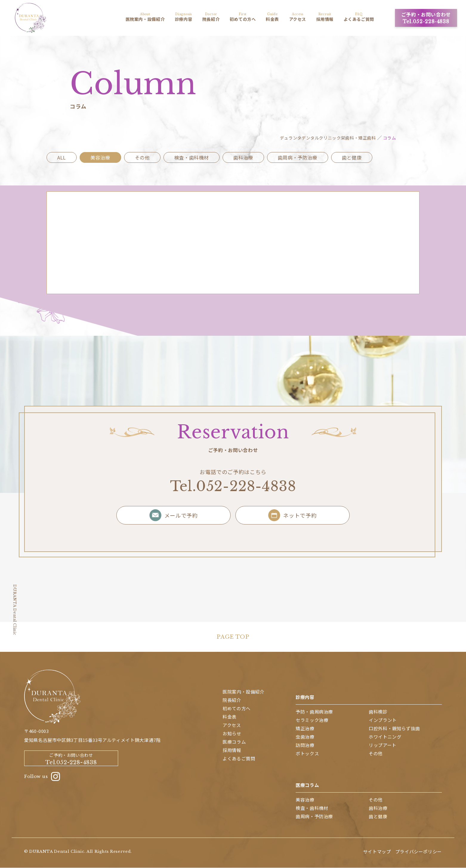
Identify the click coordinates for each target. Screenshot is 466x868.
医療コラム (307, 785)
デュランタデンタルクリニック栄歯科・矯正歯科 (328, 138)
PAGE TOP (233, 638)
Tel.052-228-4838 (233, 486)
